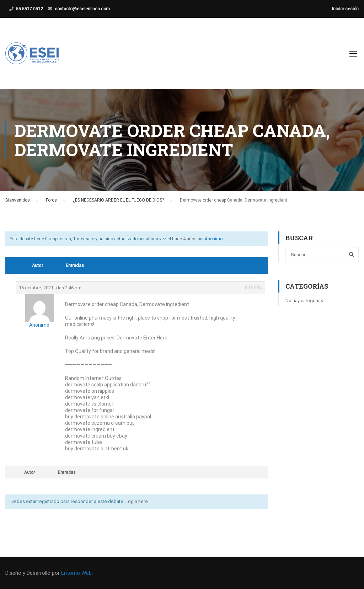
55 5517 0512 (30, 9)
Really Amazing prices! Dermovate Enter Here (116, 338)
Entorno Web (76, 573)
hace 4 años (184, 239)
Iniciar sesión (345, 9)
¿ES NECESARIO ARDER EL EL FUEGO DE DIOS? (118, 200)
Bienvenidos (18, 200)
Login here (137, 501)
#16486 (253, 288)
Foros (51, 200)
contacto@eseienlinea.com (82, 9)
